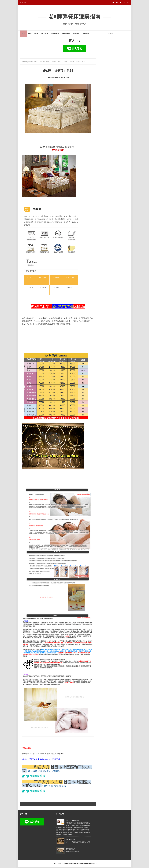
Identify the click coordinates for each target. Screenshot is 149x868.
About (23, 3)
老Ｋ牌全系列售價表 (73, 821)
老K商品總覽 (52, 79)
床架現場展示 (70, 850)
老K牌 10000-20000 (63, 79)
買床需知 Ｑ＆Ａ (71, 840)
